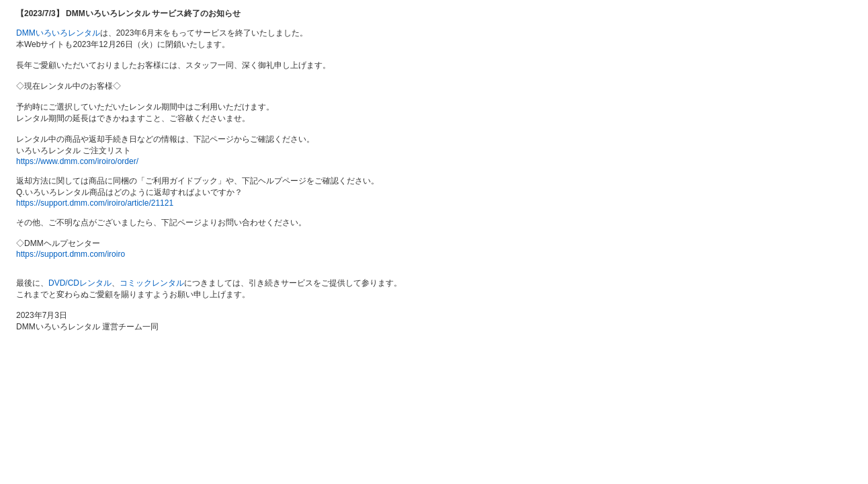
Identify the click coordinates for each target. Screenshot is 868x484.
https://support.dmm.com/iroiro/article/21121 (95, 203)
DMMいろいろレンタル (58, 33)
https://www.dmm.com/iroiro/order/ (77, 161)
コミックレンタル (152, 283)
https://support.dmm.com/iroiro (71, 254)
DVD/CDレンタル (80, 283)
